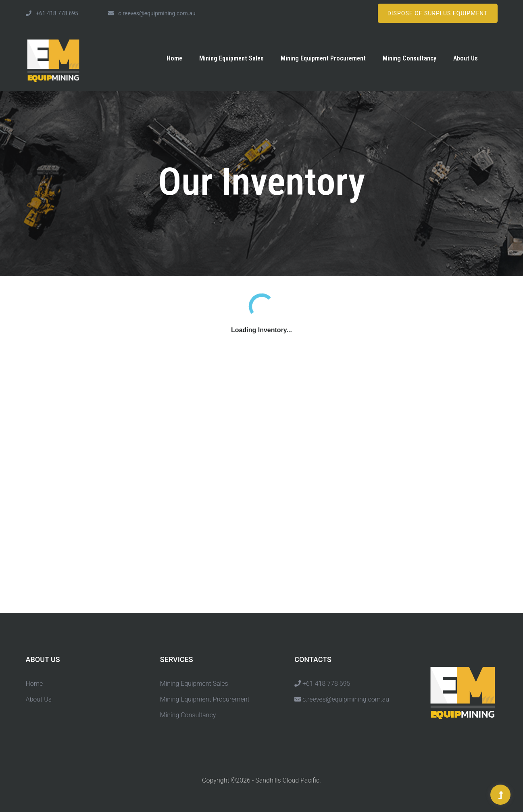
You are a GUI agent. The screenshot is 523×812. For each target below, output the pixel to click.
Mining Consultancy (409, 58)
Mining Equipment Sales (231, 58)
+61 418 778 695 (52, 13)
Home (174, 58)
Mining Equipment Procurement (323, 58)
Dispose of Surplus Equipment (438, 13)
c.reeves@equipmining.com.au (152, 13)
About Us (466, 58)
